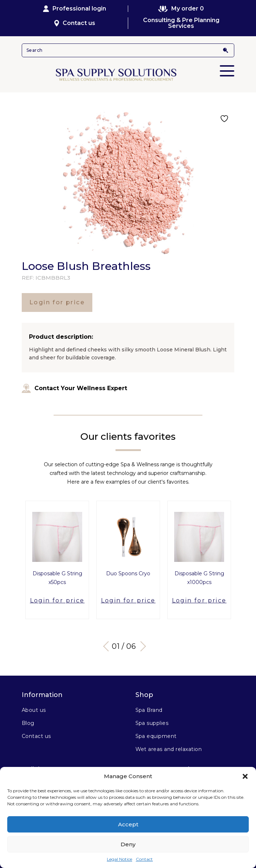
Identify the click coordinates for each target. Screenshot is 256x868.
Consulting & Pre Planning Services (181, 23)
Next (140, 646)
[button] (245, 776)
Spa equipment (156, 736)
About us (34, 710)
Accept (128, 824)
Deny (128, 844)
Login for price (57, 302)
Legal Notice (119, 859)
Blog (28, 723)
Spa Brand (149, 710)
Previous (108, 646)
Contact (144, 859)
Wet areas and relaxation (169, 749)
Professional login (75, 9)
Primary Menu (227, 66)
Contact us (75, 23)
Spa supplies (152, 723)
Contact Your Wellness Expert (74, 388)
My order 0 (181, 9)
